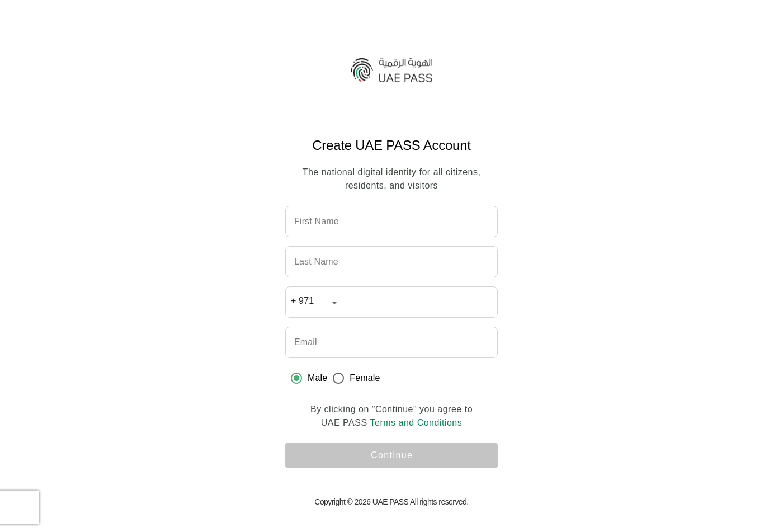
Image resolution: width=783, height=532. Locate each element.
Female (365, 378)
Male (317, 378)
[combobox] (316, 304)
